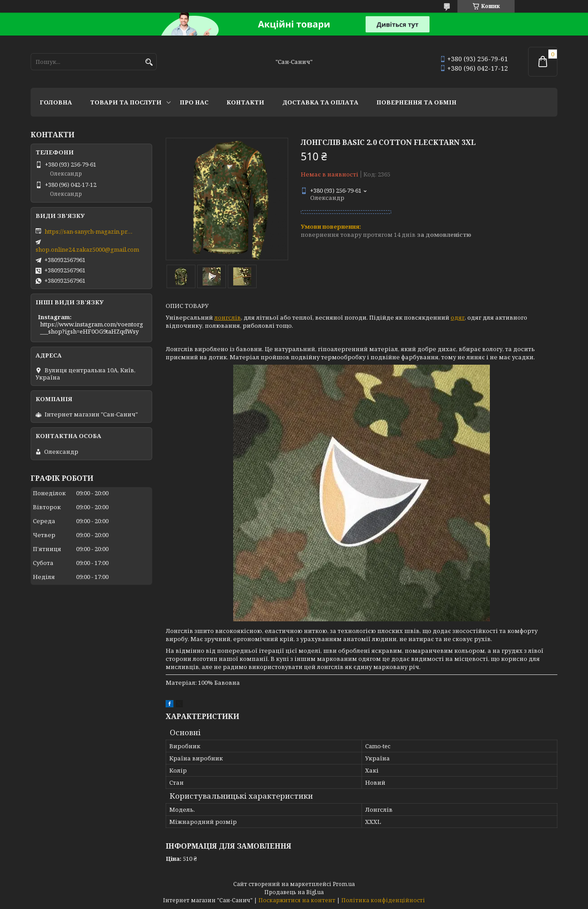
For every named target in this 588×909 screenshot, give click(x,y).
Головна (56, 102)
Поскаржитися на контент (297, 900)
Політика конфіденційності (383, 900)
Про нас (194, 102)
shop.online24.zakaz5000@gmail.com (87, 249)
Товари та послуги (126, 102)
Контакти (245, 102)
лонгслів (228, 317)
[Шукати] (149, 62)
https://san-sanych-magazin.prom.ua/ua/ (90, 231)
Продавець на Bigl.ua (294, 892)
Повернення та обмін (416, 102)
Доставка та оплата (320, 102)
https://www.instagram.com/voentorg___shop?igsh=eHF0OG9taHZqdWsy (92, 328)
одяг (458, 317)
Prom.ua (344, 884)
